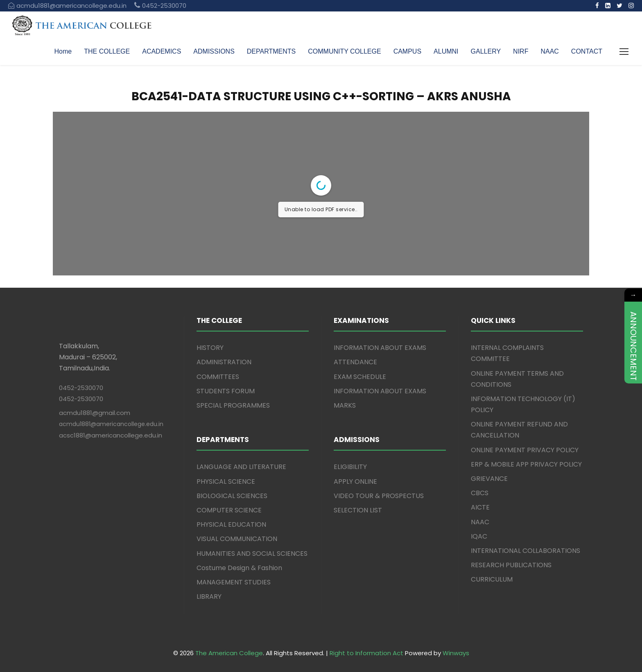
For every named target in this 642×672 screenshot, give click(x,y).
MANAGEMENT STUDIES (234, 582)
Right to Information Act (366, 653)
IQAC (479, 536)
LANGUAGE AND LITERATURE (241, 467)
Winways (456, 653)
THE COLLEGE (107, 51)
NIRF (521, 51)
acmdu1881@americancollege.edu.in (111, 424)
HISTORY (210, 348)
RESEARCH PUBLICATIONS (511, 565)
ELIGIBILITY (350, 467)
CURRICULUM (492, 579)
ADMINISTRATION (224, 362)
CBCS (480, 493)
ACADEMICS (162, 51)
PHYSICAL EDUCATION (231, 524)
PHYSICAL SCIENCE (226, 481)
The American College (229, 653)
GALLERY (486, 51)
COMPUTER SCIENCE (229, 510)
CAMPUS (407, 51)
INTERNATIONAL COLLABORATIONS (526, 551)
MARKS (345, 405)
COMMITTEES (218, 377)
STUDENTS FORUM (226, 391)
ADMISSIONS (214, 51)
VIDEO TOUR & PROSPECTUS (379, 496)
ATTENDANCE (355, 362)
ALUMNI (446, 51)
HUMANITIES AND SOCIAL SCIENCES (252, 554)
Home (63, 51)
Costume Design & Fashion (239, 568)
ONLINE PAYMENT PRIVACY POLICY (525, 450)
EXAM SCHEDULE (360, 377)
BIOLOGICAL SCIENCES (232, 496)
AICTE (480, 507)
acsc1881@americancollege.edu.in (111, 435)
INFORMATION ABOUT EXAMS (380, 348)
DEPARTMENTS (271, 51)
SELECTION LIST (358, 510)
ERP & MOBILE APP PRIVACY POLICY (526, 464)
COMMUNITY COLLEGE (344, 51)
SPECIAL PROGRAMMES (233, 405)
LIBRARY (209, 596)
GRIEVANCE (489, 479)
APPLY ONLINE (355, 481)
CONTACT (587, 51)
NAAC (549, 51)
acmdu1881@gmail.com (95, 413)
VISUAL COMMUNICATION (237, 539)
